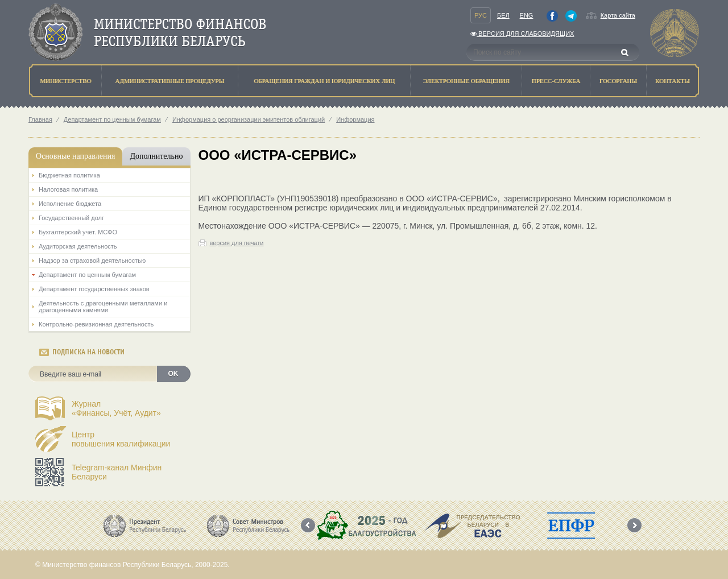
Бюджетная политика (69, 175)
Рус (481, 15)
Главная (40, 119)
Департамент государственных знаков (94, 289)
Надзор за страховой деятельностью (92, 260)
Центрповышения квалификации (121, 439)
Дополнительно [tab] (156, 156)
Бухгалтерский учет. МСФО (78, 232)
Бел (503, 15)
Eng (527, 15)
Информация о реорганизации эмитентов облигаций (249, 119)
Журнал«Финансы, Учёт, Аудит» (116, 408)
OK (173, 374)
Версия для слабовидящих (522, 34)
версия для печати (237, 243)
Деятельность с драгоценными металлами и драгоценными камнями (103, 307)
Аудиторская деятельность (78, 246)
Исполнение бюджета (70, 204)
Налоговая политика (68, 189)
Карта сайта (618, 15)
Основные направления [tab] (75, 156)
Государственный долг (71, 218)
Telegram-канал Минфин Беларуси (117, 472)
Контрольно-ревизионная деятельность (96, 324)
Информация (355, 119)
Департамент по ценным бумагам (112, 119)
